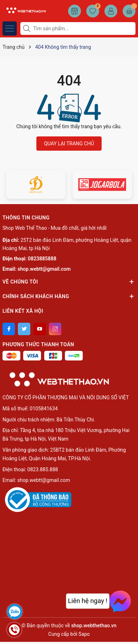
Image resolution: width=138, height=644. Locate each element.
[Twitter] (24, 329)
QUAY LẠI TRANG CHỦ (69, 144)
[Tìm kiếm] (27, 28)
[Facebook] (9, 329)
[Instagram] (55, 329)
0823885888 (42, 259)
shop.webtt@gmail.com (44, 269)
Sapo (84, 634)
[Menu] (10, 28)
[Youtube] (40, 329)
